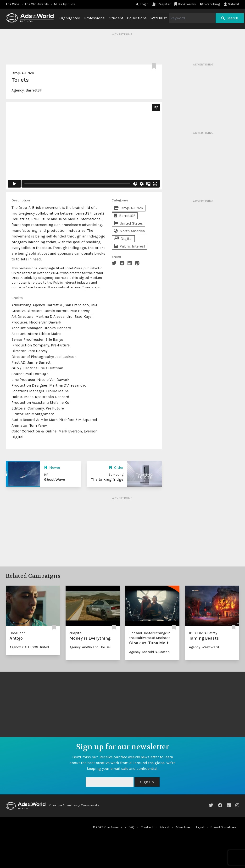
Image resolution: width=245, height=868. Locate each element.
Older (116, 467)
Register (161, 4)
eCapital (76, 633)
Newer (52, 467)
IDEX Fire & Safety (203, 633)
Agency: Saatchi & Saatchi (150, 652)
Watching (210, 4)
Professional (95, 18)
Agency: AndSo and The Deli (90, 647)
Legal (200, 827)
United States (128, 223)
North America (129, 231)
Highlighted (70, 18)
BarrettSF (34, 90)
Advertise (183, 827)
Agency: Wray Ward (204, 647)
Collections (137, 18)
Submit (231, 4)
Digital (123, 239)
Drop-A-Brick (23, 73)
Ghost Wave (55, 479)
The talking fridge (107, 479)
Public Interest (130, 246)
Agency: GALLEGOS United (29, 647)
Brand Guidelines (223, 827)
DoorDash (18, 633)
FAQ (131, 827)
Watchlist (159, 18)
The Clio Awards (37, 4)
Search (230, 18)
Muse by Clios (64, 4)
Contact (147, 827)
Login (142, 4)
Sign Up (147, 782)
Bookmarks (185, 4)
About (164, 827)
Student (116, 18)
